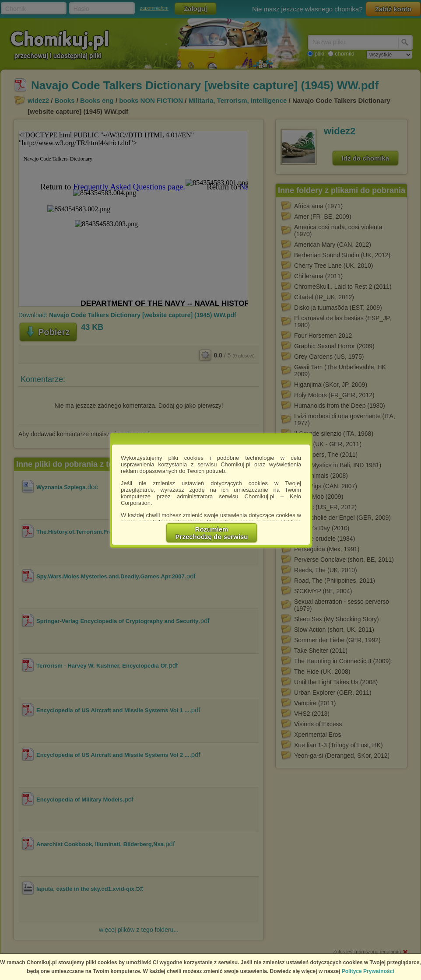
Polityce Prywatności (368, 971)
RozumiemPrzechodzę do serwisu (212, 533)
